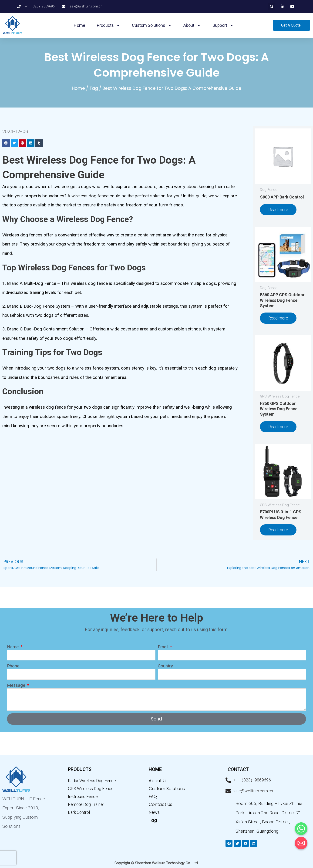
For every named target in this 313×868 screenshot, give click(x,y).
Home (79, 25)
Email (164, 647)
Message (17, 685)
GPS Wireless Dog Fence (91, 789)
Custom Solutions (152, 25)
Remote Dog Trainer (86, 804)
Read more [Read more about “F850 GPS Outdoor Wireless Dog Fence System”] (278, 427)
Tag (94, 88)
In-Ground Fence (83, 796)
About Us (158, 781)
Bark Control (79, 812)
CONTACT (238, 769)
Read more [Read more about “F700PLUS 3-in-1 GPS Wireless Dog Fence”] (278, 530)
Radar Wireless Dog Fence (92, 781)
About (192, 25)
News (154, 812)
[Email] (301, 843)
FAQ (153, 796)
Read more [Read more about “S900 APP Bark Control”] (278, 210)
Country (165, 666)
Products (109, 25)
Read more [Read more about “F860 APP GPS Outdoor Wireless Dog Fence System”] (278, 318)
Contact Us (160, 804)
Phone (13, 666)
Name (13, 647)
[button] (272, 6)
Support (223, 25)
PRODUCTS (80, 769)
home (155, 769)
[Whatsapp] (301, 829)
